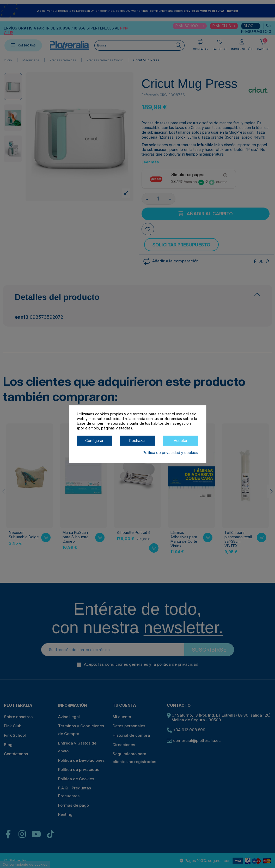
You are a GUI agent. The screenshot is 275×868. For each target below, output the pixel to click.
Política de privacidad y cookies (170, 452)
